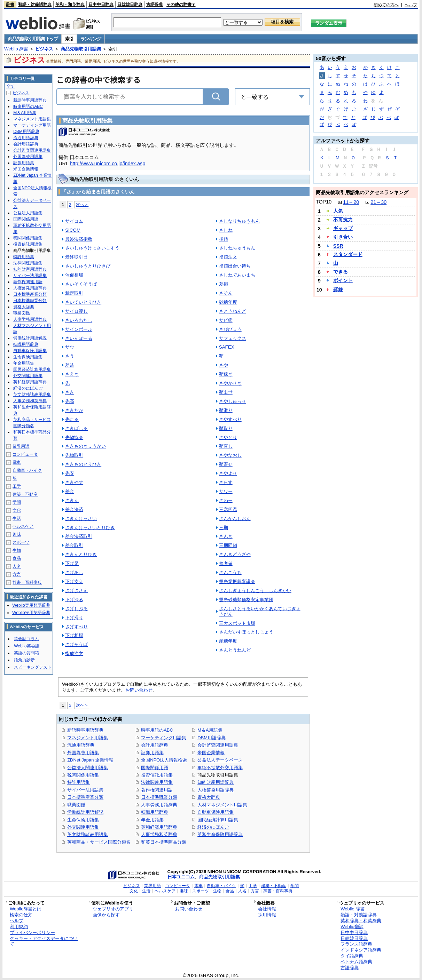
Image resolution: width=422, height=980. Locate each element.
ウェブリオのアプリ (113, 909)
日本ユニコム (181, 877)
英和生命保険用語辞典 (220, 834)
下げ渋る (74, 600)
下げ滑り (74, 618)
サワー (226, 491)
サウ (70, 347)
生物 (17, 550)
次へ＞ (82, 204)
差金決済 (74, 509)
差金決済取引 (79, 536)
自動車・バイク (27, 470)
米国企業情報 (211, 753)
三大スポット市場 (237, 623)
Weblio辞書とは (26, 909)
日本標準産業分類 (85, 797)
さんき (226, 536)
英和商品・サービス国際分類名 (99, 842)
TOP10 (324, 202)
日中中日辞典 (101, 5)
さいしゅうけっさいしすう (92, 248)
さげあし (74, 572)
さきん (72, 500)
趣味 (17, 534)
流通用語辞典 (81, 745)
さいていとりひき (83, 302)
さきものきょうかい (85, 446)
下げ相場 (74, 635)
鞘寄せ (226, 464)
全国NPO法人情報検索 (164, 760)
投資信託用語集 (157, 775)
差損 (224, 284)
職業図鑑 (76, 805)
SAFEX (227, 347)
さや (224, 365)
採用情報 (267, 915)
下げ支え (74, 581)
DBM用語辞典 (212, 738)
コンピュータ (25, 454)
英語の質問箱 (26, 653)
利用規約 (19, 927)
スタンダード (348, 254)
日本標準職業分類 (159, 797)
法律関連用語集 (157, 782)
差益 (70, 365)
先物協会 (74, 437)
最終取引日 (76, 257)
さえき (72, 374)
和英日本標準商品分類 (164, 842)
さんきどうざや (235, 554)
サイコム (74, 221)
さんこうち (230, 572)
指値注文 (228, 257)
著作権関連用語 (157, 790)
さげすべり (76, 627)
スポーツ (21, 542)
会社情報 (267, 909)
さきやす (74, 482)
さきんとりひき (81, 554)
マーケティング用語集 (164, 738)
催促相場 (74, 275)
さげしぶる (76, 609)
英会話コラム (26, 639)
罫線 (338, 289)
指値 (224, 239)
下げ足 (72, 563)
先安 (70, 473)
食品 (17, 558)
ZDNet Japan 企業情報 (90, 760)
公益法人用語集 (28, 213)
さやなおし (230, 455)
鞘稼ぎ (226, 374)
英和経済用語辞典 (159, 827)
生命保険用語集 (83, 820)
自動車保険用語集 (216, 812)
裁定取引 (74, 293)
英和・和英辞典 (70, 5)
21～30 (378, 202)
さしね (226, 230)
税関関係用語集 (83, 775)
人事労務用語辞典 (159, 805)
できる (341, 272)
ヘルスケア (23, 526)
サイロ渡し (76, 311)
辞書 (10, 5)
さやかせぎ (230, 383)
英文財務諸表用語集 (88, 834)
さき (70, 392)
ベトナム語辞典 (356, 962)
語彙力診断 (24, 660)
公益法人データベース (220, 760)
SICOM (73, 230)
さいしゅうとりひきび (88, 266)
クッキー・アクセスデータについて (44, 941)
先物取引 (74, 455)
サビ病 (226, 320)
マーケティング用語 (32, 125)
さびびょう (230, 329)
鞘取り (226, 428)
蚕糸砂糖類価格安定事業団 (246, 600)
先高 (70, 401)
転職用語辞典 (155, 812)
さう (70, 356)
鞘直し (226, 446)
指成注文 (74, 654)
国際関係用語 (155, 768)
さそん (226, 293)
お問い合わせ (139, 690)
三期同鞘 (228, 545)
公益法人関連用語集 (88, 768)
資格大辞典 (209, 797)
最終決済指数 (79, 239)
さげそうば (76, 644)
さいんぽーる (79, 338)
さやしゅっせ (233, 401)
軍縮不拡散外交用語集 (220, 768)
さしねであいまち (237, 275)
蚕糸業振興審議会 (237, 581)
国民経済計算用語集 (218, 820)
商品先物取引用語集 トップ (33, 39)
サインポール (79, 329)
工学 (17, 486)
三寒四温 (228, 509)
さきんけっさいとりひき (90, 528)
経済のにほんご (213, 827)
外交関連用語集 (83, 827)
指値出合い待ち (235, 266)
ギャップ (343, 228)
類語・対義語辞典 (35, 5)
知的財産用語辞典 (216, 782)
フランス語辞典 (356, 944)
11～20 (351, 202)
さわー (226, 500)
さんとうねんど (235, 650)
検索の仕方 (21, 915)
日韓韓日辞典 (130, 5)
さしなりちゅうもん (239, 221)
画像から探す (106, 915)
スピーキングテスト (33, 667)
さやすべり (230, 419)
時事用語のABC (157, 730)
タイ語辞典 (352, 956)
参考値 (226, 563)
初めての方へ (386, 5)
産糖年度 (228, 641)
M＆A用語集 (210, 730)
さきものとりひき (83, 464)
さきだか (74, 410)
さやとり (228, 437)
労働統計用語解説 (85, 812)
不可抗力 (343, 220)
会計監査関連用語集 (218, 745)
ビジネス (44, 49)
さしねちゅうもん (237, 248)
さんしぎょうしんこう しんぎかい (255, 591)
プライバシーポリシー (32, 933)
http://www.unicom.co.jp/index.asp (107, 164)
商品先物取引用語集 (81, 49)
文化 (17, 510)
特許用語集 (79, 782)
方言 (17, 574)
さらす (226, 482)
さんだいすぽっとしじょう (246, 632)
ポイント (343, 280)
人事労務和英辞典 (159, 834)
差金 (70, 491)
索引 (69, 39)
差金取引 (74, 545)
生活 (17, 518)
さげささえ (76, 591)
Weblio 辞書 (16, 49)
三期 (224, 528)
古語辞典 (155, 5)
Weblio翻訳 (352, 927)
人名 (17, 566)
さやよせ (228, 473)
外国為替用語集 (83, 753)
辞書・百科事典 (27, 582)
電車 (17, 462)
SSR (338, 246)
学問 (17, 502)
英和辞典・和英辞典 (361, 921)
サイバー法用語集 (85, 790)
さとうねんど (233, 311)
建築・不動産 (25, 494)
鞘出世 (226, 392)
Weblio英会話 (26, 646)
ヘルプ (411, 5)
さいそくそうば (81, 284)
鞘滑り (226, 410)
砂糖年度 (228, 302)
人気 (338, 211)
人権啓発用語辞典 (216, 790)
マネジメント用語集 (88, 738)
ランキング (91, 39)
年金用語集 (152, 820)
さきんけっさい (81, 519)
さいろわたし (79, 320)
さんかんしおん (235, 519)
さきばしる (76, 428)
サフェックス (233, 338)
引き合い (343, 237)
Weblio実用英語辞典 (31, 613)
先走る (72, 419)
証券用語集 (152, 753)
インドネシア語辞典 (361, 950)
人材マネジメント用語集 (222, 805)
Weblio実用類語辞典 (31, 605)
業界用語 (21, 446)
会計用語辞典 (155, 745)
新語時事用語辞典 (85, 730)
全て (10, 86)
